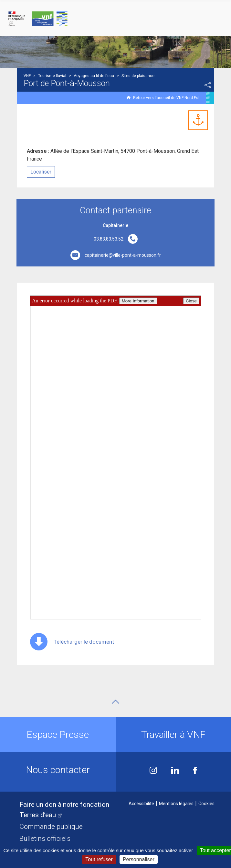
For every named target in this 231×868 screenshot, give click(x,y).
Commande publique (51, 827)
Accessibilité (141, 804)
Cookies (206, 804)
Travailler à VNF (173, 734)
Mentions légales (176, 804)
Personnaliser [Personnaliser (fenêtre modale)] (139, 859)
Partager (208, 85)
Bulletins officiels (45, 839)
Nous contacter (58, 770)
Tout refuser (99, 859)
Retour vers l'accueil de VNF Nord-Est (166, 98)
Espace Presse (58, 734)
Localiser (41, 172)
